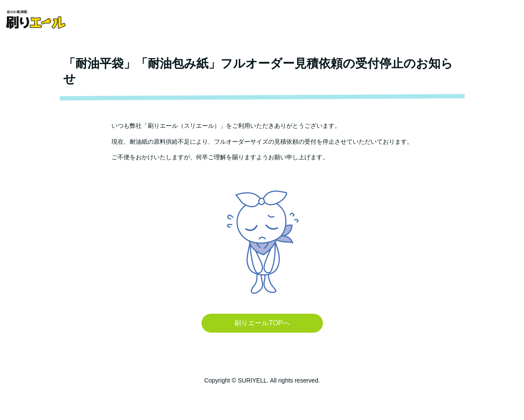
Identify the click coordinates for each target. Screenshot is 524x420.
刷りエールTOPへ (262, 323)
